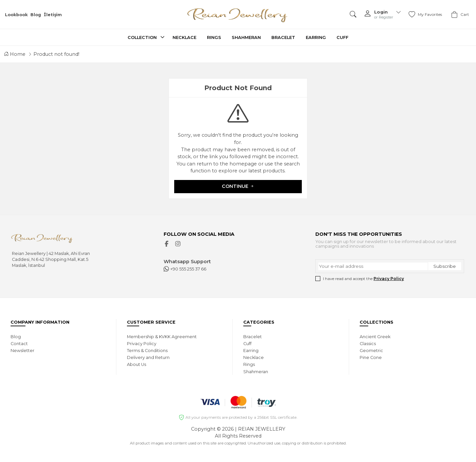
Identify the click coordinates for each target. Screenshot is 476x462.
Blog (36, 15)
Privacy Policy (389, 279)
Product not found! (56, 54)
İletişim (53, 15)
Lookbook (16, 15)
